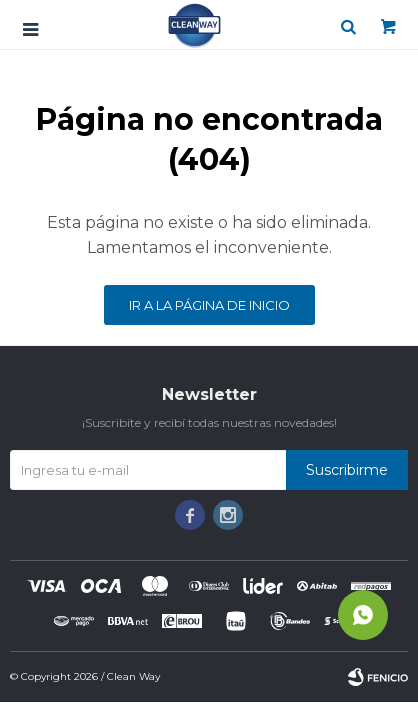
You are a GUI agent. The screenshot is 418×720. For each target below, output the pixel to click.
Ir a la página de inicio (209, 305)
